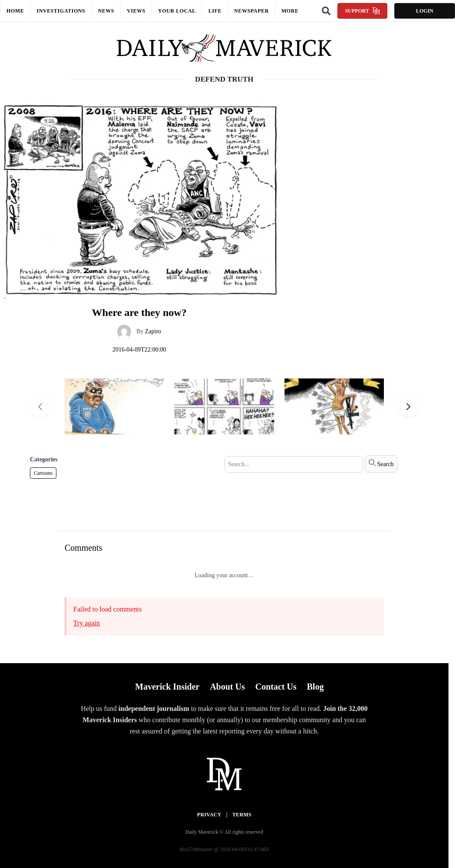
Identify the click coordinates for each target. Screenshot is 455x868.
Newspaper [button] (252, 11)
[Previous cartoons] (40, 407)
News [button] (106, 11)
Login (425, 11)
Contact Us (276, 687)
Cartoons (43, 473)
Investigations (61, 11)
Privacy (209, 815)
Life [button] (215, 11)
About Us (227, 687)
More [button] (290, 11)
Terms (242, 815)
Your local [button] (177, 11)
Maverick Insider (167, 687)
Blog (315, 687)
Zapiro (153, 331)
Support (362, 11)
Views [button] (136, 11)
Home (15, 11)
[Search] (326, 11)
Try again (87, 623)
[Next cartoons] (408, 407)
